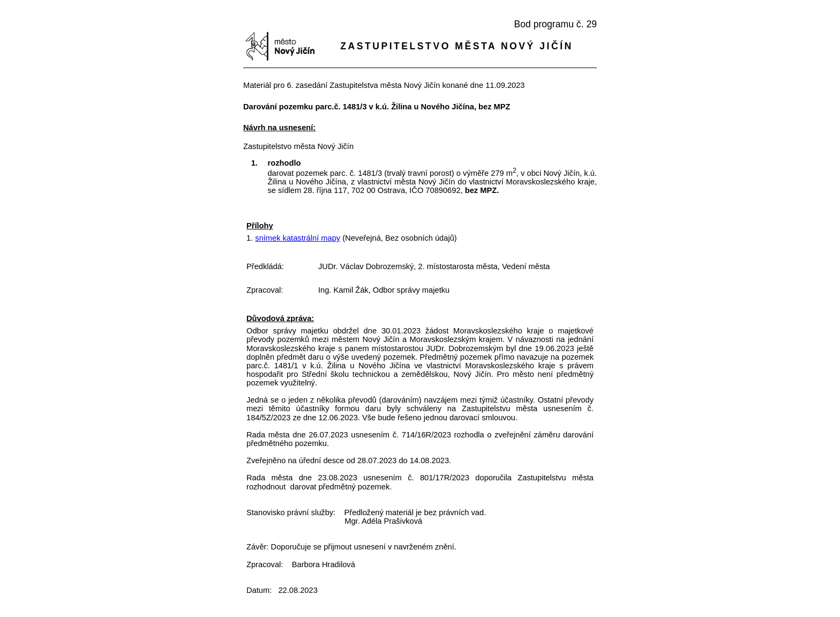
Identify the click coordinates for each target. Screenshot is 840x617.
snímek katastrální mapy (298, 238)
